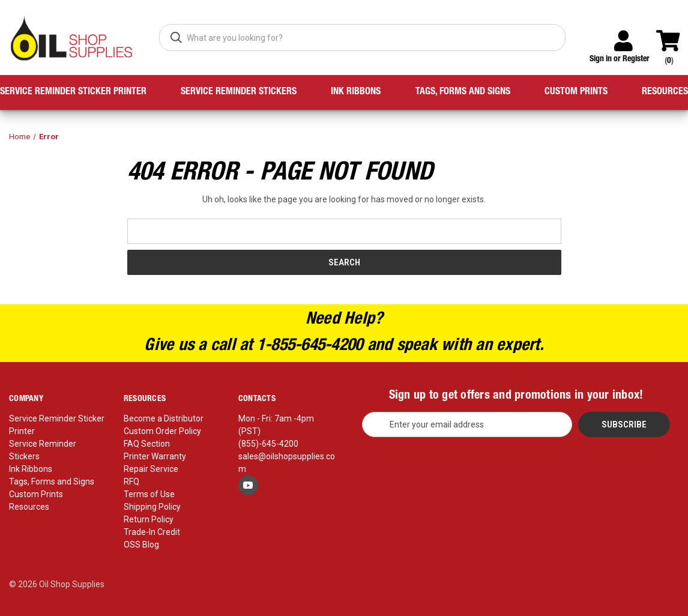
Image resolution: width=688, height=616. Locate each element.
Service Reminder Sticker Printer (73, 92)
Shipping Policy (152, 507)
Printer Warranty (155, 456)
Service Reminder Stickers (239, 92)
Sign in (601, 59)
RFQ (131, 482)
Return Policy (149, 519)
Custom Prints (576, 92)
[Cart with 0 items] (673, 35)
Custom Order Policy (162, 431)
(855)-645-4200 (268, 444)
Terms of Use (149, 494)
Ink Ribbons (356, 92)
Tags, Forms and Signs (463, 92)
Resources (665, 92)
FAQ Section (147, 444)
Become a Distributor (164, 418)
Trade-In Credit (152, 532)
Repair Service (151, 469)
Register (636, 59)
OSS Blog (141, 545)
